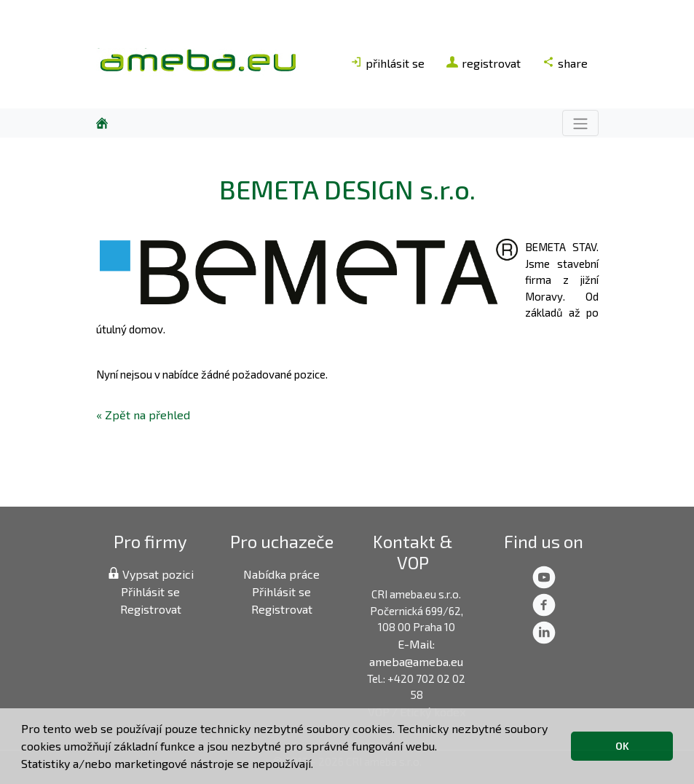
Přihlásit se (150, 591)
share (565, 63)
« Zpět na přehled (143, 415)
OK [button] (622, 746)
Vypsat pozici (151, 574)
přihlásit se (387, 63)
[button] (318, 766)
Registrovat (151, 609)
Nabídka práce (281, 574)
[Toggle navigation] (580, 123)
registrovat (484, 63)
